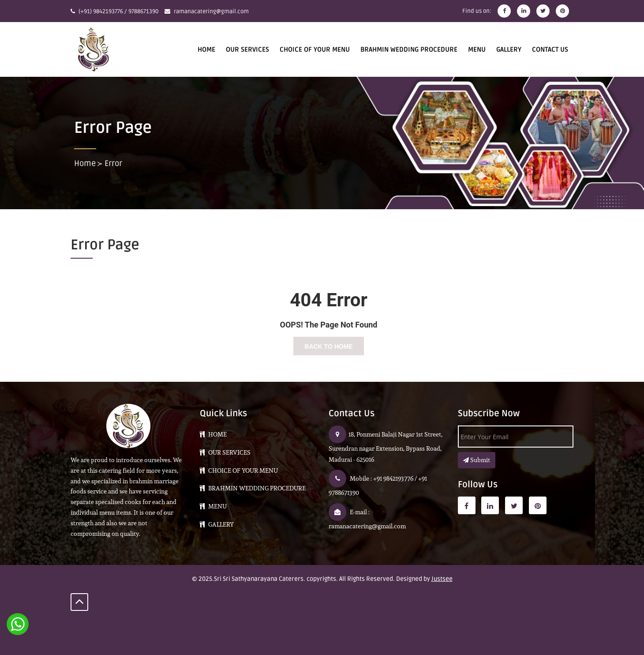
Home (85, 163)
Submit (477, 460)
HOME (206, 49)
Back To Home (328, 346)
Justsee (442, 579)
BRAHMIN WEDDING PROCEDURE (409, 49)
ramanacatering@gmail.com (211, 11)
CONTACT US (550, 49)
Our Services (247, 49)
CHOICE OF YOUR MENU (315, 49)
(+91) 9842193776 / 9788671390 (118, 11)
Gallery (509, 49)
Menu (477, 49)
